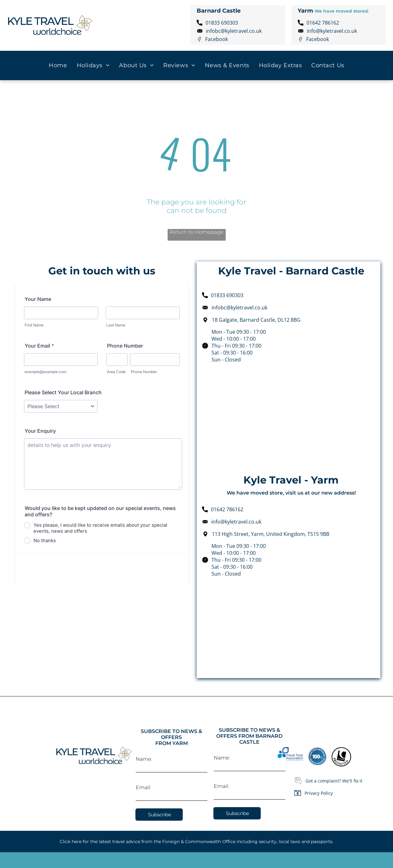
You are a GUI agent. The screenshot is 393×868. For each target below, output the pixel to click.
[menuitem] (58, 65)
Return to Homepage (196, 232)
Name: (144, 759)
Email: (143, 787)
